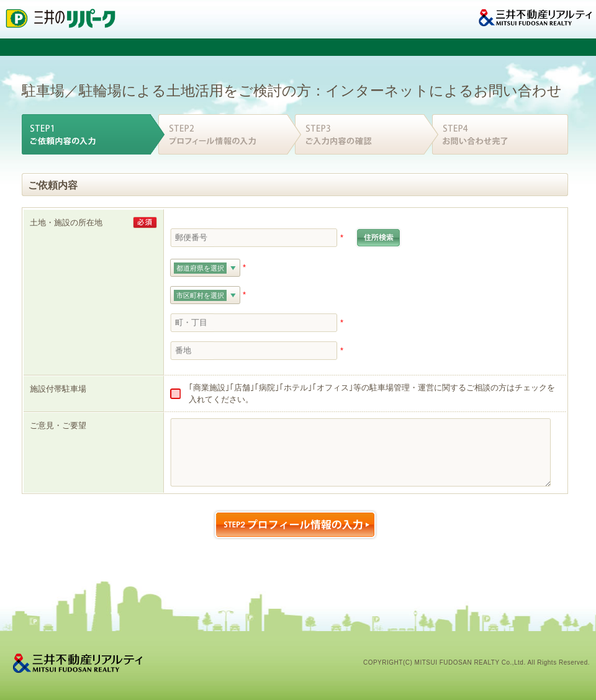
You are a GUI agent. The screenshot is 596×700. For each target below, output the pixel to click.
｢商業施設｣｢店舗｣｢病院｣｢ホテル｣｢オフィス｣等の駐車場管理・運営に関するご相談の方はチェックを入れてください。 (372, 394)
